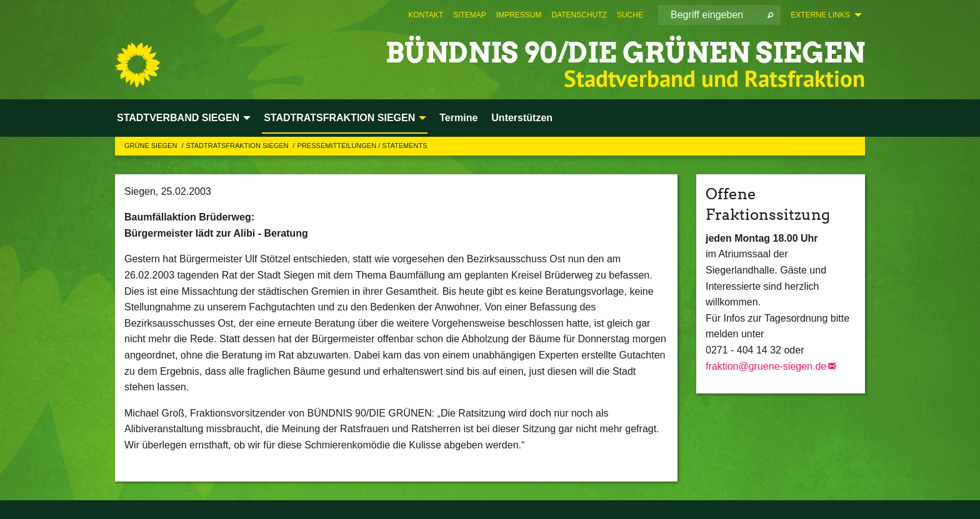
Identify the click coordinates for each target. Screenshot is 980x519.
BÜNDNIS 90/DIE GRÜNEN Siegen (625, 53)
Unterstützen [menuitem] (522, 118)
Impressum (519, 15)
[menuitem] (426, 15)
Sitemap (470, 15)
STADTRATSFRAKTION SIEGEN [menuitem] (339, 118)
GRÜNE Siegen (152, 146)
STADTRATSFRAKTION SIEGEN (238, 146)
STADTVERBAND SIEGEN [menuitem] (178, 118)
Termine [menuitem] (458, 118)
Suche (630, 15)
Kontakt (426, 15)
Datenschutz (579, 15)
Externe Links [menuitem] (820, 15)
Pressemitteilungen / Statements (362, 146)
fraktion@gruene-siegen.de (766, 366)
